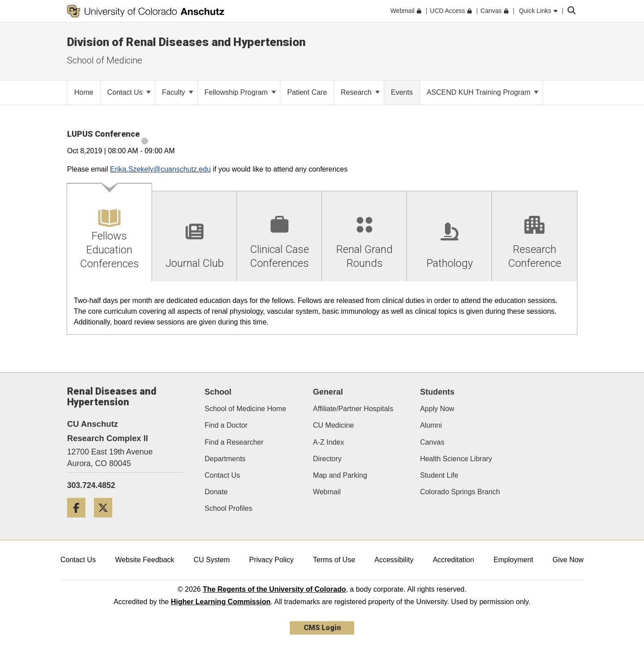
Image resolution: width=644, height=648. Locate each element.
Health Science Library (456, 459)
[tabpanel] (322, 308)
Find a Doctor (226, 425)
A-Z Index (328, 442)
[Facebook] (80, 521)
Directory (327, 459)
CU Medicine (334, 425)
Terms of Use (334, 560)
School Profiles (229, 508)
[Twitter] (106, 521)
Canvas (432, 442)
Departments (225, 459)
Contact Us (129, 92)
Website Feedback (144, 560)
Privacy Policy (271, 560)
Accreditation (454, 560)
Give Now (568, 560)
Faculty (178, 92)
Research (360, 92)
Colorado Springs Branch (460, 492)
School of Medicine (105, 60)
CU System (212, 560)
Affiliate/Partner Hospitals (353, 409)
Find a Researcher (234, 442)
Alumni (431, 425)
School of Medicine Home (246, 409)
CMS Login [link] (322, 628)
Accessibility (394, 560)
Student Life (439, 475)
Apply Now (437, 409)
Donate (216, 492)
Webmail (327, 492)
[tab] (110, 233)
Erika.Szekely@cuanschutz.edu (160, 169)
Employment (513, 560)
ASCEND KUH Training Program (483, 92)
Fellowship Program (240, 92)
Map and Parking (340, 475)
